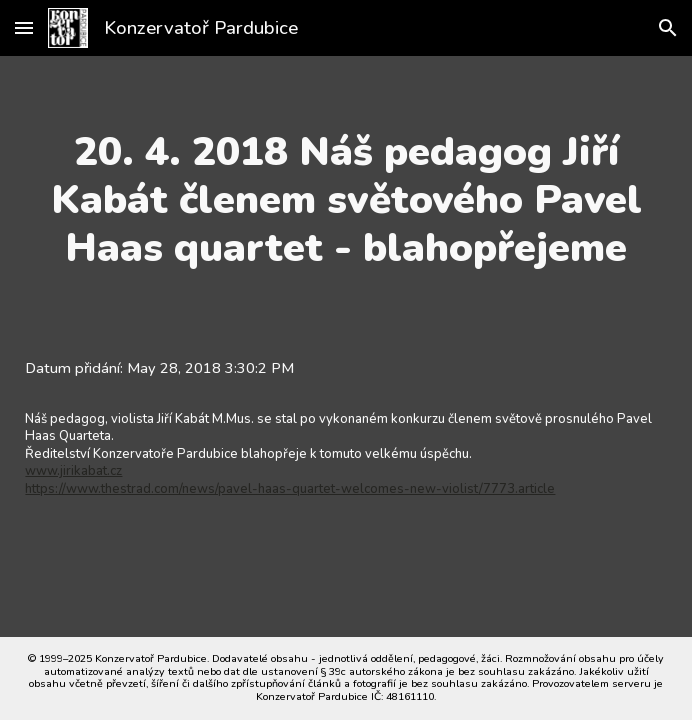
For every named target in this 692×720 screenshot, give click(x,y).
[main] (345, 200)
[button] (24, 27)
